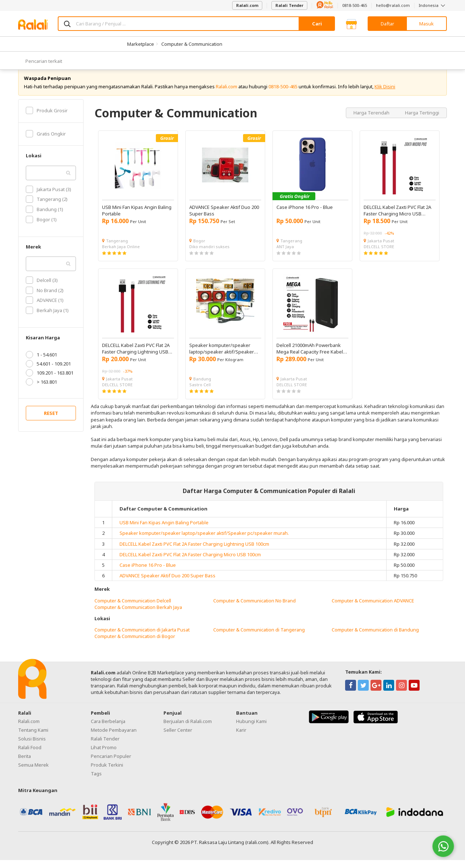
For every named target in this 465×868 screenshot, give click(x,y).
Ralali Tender (289, 5)
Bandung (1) (45, 217)
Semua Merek (33, 773)
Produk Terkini (107, 773)
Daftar (387, 24)
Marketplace (141, 44)
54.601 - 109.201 (48, 372)
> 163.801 (41, 390)
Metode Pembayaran (114, 738)
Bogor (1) (41, 227)
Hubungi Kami (251, 729)
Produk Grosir (47, 118)
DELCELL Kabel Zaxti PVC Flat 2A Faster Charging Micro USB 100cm (190, 562)
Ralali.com (247, 5)
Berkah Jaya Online (121, 255)
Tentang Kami (33, 738)
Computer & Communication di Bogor (135, 645)
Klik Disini (385, 94)
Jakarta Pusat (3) (48, 197)
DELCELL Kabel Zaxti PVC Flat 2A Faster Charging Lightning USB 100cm (194, 552)
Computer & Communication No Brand (254, 609)
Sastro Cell (200, 393)
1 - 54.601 (41, 363)
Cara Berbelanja (108, 729)
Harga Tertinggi (422, 121)
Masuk (426, 24)
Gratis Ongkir (46, 142)
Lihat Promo (104, 755)
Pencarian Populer (111, 764)
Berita (25, 764)
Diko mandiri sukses (209, 255)
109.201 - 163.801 (50, 381)
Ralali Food (30, 755)
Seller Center (178, 738)
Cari (317, 24)
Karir (241, 738)
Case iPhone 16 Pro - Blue (148, 573)
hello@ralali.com (393, 5)
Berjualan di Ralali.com (188, 729)
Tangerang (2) (47, 207)
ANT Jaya (285, 255)
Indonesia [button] (433, 5)
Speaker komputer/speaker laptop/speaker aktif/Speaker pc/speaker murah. (204, 541)
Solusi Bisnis (32, 747)
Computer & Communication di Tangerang (259, 638)
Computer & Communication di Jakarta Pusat (142, 638)
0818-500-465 (355, 5)
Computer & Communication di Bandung (375, 638)
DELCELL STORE (379, 255)
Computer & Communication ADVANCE (373, 609)
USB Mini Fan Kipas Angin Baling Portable (164, 530)
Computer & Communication (192, 44)
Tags (96, 782)
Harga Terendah (372, 121)
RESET (51, 421)
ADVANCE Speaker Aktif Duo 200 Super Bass (167, 584)
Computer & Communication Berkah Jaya (138, 615)
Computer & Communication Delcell (133, 609)
